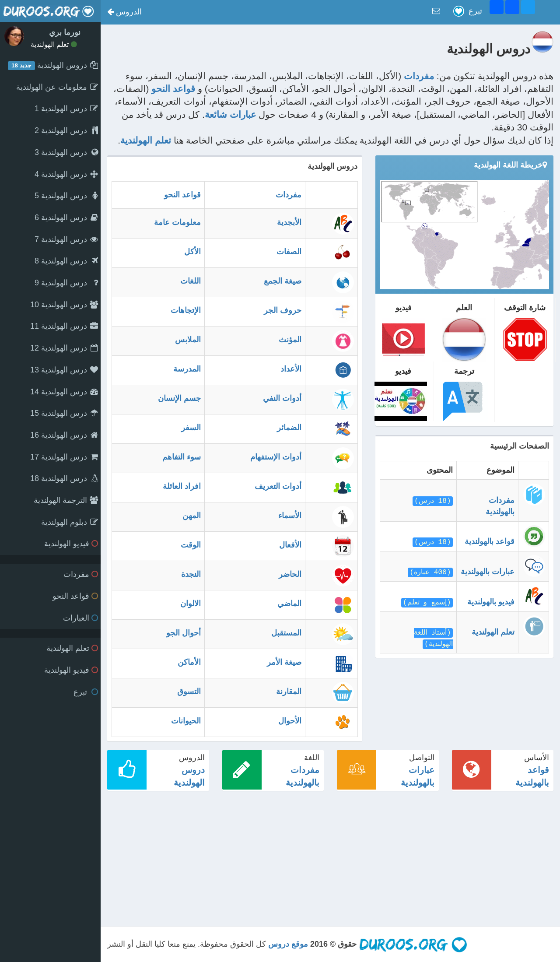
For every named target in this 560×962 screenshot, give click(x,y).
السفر (191, 428)
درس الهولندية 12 (64, 348)
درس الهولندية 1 (66, 109)
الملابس (188, 340)
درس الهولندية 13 (64, 370)
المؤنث (290, 340)
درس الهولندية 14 (64, 392)
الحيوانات (186, 721)
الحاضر (290, 574)
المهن (192, 516)
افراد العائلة (182, 486)
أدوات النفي (282, 398)
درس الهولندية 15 (64, 413)
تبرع (86, 692)
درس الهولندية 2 (66, 130)
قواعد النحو (75, 596)
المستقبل (286, 633)
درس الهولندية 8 (66, 261)
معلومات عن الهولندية (57, 87)
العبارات (80, 618)
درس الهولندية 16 (64, 435)
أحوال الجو (184, 633)
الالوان (191, 604)
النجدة (191, 574)
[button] (124, 12)
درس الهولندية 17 (64, 457)
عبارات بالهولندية (488, 572)
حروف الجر (283, 310)
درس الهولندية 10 (64, 305)
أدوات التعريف (278, 486)
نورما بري (65, 32)
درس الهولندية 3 (66, 152)
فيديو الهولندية (71, 544)
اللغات (191, 281)
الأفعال (290, 545)
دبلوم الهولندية (70, 522)
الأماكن (189, 662)
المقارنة (289, 692)
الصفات (289, 252)
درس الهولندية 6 (66, 218)
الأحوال (290, 721)
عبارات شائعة (231, 114)
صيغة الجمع (283, 281)
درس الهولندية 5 (66, 196)
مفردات (81, 574)
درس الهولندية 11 (64, 326)
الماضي (289, 604)
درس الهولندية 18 (64, 478)
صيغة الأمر (284, 662)
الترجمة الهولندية (66, 500)
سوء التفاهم (182, 457)
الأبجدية (289, 222)
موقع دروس (288, 944)
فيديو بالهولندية (491, 602)
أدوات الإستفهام (276, 457)
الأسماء (290, 516)
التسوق (189, 692)
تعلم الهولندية (54, 44)
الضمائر (289, 428)
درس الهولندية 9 (66, 283)
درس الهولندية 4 (66, 174)
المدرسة (187, 369)
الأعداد (291, 369)
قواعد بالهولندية (490, 541)
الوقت (191, 545)
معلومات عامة (177, 222)
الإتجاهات (186, 310)
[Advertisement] (330, 859)
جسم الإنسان (179, 398)
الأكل (192, 252)
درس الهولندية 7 (66, 239)
